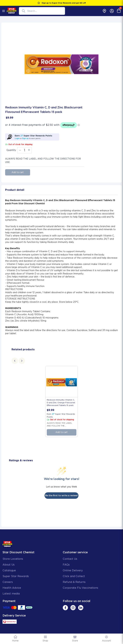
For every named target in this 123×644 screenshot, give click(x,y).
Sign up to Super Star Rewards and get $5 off (61, 3)
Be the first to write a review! (61, 495)
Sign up (25, 138)
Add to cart (18, 172)
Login (17, 138)
